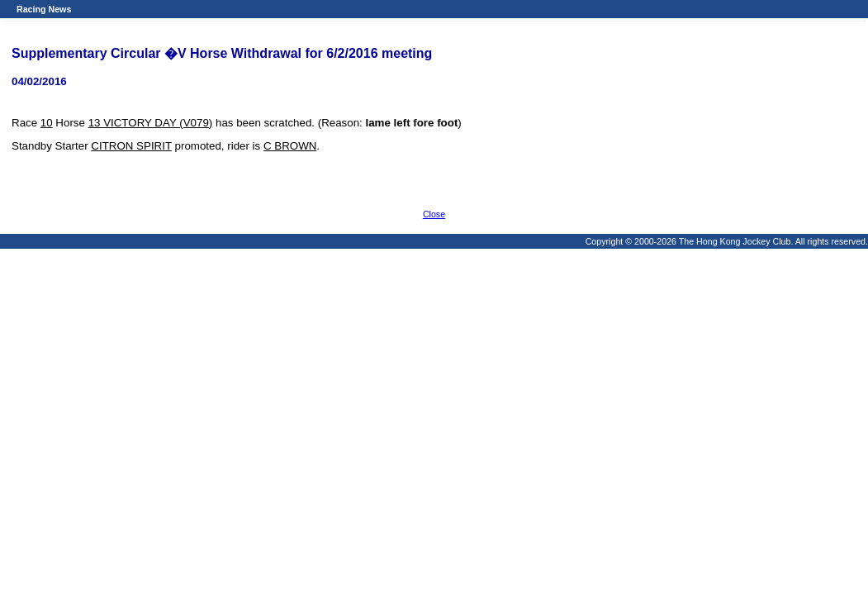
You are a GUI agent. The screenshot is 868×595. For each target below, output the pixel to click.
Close (434, 214)
